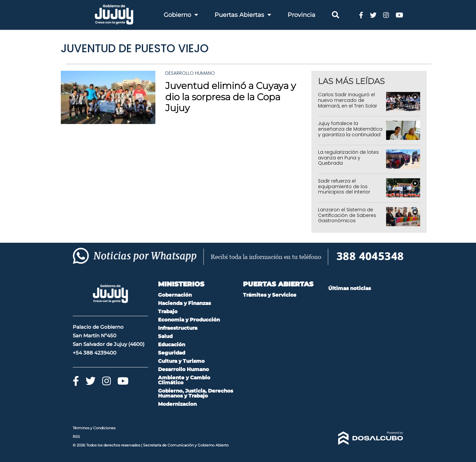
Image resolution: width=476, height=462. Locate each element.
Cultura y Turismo (181, 361)
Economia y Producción (189, 320)
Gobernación (175, 295)
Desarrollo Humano (190, 73)
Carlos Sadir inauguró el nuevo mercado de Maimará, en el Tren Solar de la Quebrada (348, 103)
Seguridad (172, 353)
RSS (76, 437)
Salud (165, 336)
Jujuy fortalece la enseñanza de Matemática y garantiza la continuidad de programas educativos (350, 132)
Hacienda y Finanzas (184, 303)
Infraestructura (178, 328)
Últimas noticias (350, 288)
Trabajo (168, 311)
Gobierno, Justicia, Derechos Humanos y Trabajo (196, 393)
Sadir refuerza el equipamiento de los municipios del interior (344, 187)
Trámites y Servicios (270, 295)
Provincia (301, 15)
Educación (172, 344)
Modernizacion (177, 404)
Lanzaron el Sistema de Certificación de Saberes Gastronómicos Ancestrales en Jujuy (347, 218)
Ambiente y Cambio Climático (184, 380)
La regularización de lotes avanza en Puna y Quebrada (348, 158)
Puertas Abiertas (243, 15)
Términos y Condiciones (94, 428)
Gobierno (181, 15)
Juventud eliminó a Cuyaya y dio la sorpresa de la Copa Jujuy (231, 97)
